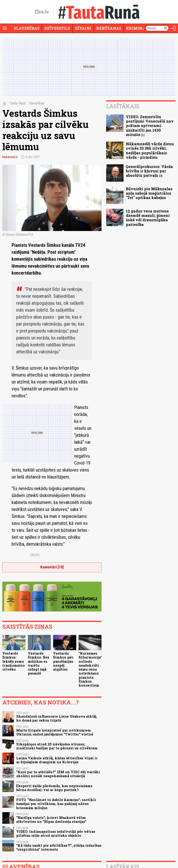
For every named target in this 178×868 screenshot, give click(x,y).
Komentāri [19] (52, 567)
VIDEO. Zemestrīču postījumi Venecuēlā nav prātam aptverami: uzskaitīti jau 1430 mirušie (150, 126)
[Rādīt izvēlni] (5, 28)
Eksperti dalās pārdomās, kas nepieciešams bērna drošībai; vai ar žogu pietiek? (54, 788)
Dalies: (35, 555)
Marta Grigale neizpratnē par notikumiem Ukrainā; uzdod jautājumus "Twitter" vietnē (55, 732)
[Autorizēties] (173, 28)
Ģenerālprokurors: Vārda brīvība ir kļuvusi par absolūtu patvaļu (149, 171)
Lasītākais (123, 106)
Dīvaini (83, 28)
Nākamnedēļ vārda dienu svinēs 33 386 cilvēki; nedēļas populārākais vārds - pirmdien (150, 150)
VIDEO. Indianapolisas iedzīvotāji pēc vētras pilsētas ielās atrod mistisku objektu (56, 833)
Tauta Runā (18, 103)
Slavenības (27, 28)
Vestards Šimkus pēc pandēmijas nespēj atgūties (63, 661)
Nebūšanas (109, 28)
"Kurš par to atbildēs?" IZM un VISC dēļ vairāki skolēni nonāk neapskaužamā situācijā (58, 774)
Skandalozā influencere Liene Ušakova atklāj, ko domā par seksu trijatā (57, 718)
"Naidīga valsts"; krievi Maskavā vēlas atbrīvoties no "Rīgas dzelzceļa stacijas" (51, 820)
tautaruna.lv (10, 157)
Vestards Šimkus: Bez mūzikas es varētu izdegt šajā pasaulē (38, 663)
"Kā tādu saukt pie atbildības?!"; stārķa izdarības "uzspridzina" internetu (59, 847)
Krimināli (138, 28)
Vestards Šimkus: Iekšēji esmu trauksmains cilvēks (14, 661)
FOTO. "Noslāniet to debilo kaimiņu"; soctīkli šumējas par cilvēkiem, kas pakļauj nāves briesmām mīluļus (56, 804)
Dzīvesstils (57, 28)
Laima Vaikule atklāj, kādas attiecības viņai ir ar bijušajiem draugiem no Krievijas (57, 760)
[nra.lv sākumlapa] (42, 12)
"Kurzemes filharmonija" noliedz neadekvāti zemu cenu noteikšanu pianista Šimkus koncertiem (90, 669)
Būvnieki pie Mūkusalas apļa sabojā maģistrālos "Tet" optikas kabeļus (149, 193)
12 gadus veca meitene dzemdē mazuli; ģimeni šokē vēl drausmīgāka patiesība (148, 218)
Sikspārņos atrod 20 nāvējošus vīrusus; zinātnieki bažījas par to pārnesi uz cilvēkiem (57, 746)
